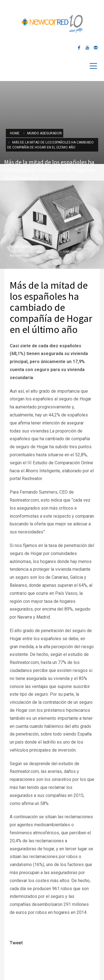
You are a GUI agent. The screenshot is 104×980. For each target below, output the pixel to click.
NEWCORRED (21, 247)
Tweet (16, 943)
